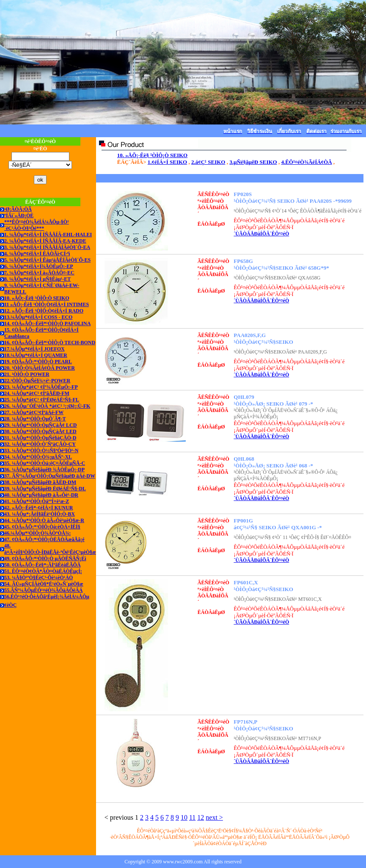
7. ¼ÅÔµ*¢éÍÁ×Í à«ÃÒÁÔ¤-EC (39, 273)
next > (214, 817)
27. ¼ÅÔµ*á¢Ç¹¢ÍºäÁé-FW (34, 412)
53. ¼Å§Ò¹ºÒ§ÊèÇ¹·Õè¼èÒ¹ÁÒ (39, 578)
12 (201, 817)
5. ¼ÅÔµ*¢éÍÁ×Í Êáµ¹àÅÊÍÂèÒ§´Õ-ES (47, 260)
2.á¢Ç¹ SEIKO (208, 162)
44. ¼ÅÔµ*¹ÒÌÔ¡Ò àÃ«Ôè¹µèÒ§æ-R (44, 520)
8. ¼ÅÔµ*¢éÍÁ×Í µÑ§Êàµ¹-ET (37, 279)
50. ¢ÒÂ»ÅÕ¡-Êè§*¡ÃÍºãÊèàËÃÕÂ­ (43, 565)
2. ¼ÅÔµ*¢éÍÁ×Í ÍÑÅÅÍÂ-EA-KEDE (45, 241)
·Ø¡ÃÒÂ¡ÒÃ (18, 209)
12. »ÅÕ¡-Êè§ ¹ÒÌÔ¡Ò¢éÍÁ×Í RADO (44, 311)
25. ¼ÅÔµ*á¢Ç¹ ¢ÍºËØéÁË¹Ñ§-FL (42, 400)
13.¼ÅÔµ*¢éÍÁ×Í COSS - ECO (38, 317)
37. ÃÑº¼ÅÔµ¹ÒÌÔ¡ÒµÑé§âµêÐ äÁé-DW (50, 476)
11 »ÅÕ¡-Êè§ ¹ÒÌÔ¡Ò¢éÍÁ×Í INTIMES (47, 304)
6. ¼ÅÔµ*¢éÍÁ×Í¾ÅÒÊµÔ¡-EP (39, 266)
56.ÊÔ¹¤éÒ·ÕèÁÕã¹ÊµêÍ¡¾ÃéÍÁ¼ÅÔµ (47, 597)
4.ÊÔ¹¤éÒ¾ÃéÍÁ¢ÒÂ (306, 162)
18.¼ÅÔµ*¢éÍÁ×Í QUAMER (36, 355)
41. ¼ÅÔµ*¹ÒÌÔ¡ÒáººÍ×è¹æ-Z (37, 501)
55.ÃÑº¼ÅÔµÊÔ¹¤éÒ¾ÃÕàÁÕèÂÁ (43, 590)
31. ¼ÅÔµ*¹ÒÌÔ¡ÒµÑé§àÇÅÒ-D (40, 438)
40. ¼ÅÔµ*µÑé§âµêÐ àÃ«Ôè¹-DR (41, 495)
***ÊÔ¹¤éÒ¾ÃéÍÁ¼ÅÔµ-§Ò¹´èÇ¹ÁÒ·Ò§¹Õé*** (37, 225)
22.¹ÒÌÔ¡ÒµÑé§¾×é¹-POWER (37, 381)
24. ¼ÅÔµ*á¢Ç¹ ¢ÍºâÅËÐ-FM (37, 393)
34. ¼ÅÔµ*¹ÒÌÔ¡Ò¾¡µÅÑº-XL (38, 457)
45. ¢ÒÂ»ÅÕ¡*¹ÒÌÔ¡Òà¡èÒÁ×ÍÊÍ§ (42, 527)
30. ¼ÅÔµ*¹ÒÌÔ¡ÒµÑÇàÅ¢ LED (40, 431)
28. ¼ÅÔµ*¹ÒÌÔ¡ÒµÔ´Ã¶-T (35, 419)
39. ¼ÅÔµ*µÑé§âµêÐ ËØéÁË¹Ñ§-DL (45, 489)
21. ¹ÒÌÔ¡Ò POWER (27, 374)
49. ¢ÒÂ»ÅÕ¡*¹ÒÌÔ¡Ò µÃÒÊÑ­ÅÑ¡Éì (45, 558)
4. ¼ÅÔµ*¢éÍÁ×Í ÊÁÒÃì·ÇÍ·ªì (37, 254)
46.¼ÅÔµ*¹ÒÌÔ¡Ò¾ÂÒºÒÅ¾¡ (37, 533)
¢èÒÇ (10, 605)
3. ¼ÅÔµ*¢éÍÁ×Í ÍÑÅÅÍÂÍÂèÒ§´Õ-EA (47, 247)
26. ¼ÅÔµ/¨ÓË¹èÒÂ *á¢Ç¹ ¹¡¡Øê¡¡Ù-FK (47, 406)
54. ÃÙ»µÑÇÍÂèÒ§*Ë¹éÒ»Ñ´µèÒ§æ (44, 584)
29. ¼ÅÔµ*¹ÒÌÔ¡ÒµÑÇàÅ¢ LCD (40, 425)
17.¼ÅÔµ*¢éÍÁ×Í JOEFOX (34, 349)
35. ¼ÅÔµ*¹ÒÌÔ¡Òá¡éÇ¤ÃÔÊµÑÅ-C (45, 463)
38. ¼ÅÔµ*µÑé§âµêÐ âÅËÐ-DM (40, 482)
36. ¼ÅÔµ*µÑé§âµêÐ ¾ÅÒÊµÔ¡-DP (44, 470)
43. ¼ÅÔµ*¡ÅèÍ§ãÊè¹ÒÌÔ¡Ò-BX (40, 514)
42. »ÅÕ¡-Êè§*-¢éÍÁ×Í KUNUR (39, 508)
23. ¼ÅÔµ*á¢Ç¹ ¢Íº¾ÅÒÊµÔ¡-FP (41, 387)
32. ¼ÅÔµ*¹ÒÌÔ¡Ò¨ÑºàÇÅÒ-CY (40, 444)
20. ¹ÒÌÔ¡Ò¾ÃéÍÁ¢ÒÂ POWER (40, 368)
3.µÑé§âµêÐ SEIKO (253, 162)
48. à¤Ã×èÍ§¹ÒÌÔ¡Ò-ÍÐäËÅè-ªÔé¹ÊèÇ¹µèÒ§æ (50, 549)
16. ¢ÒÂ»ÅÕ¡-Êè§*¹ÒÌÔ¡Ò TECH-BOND (50, 343)
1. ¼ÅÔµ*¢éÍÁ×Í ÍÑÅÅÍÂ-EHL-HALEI (48, 235)
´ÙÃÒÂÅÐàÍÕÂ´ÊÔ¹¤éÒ (261, 234)
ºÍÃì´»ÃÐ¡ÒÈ (19, 216)
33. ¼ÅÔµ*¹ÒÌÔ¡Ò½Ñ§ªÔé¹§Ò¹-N (41, 451)
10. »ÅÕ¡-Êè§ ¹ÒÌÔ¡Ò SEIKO (37, 298)
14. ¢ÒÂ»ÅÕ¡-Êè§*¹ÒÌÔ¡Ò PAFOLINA (47, 323)
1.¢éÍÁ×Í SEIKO (167, 162)
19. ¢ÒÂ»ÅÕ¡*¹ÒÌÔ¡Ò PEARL (38, 362)
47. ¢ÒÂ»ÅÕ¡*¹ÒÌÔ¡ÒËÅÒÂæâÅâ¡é (44, 539)
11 (192, 817)
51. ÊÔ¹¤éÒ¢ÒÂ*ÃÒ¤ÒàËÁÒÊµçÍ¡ (43, 571)
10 (184, 817)
